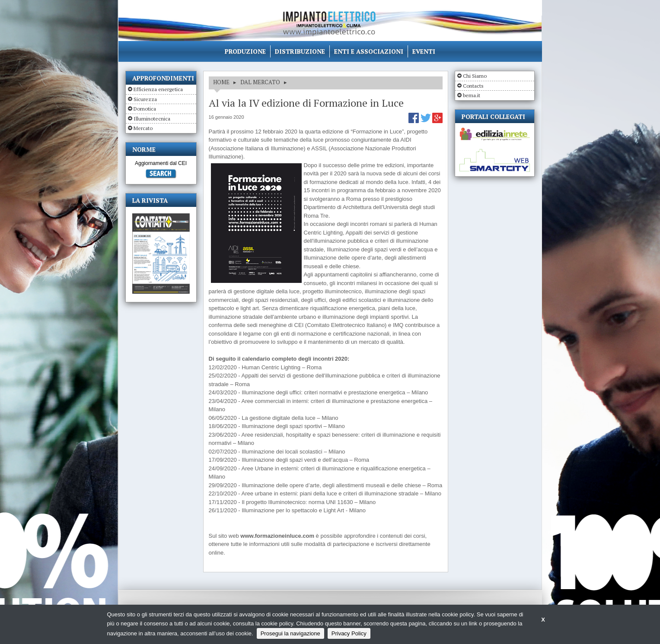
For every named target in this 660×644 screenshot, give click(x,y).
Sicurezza (145, 99)
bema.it (472, 95)
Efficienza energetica (158, 89)
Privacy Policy (349, 633)
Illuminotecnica (152, 119)
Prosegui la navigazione (290, 633)
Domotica (145, 109)
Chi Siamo (475, 76)
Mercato (143, 128)
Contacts (473, 86)
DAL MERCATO (260, 82)
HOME (221, 82)
